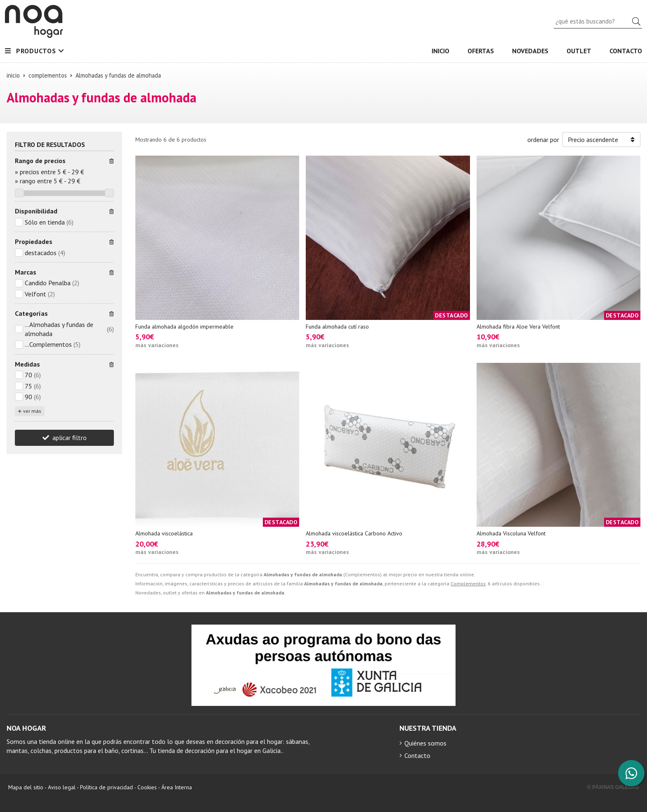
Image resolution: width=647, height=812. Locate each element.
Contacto (417, 755)
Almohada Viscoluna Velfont (511, 533)
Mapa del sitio (26, 787)
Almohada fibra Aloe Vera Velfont (518, 327)
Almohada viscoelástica (164, 533)
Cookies (147, 787)
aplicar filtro (70, 438)
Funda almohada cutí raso (337, 327)
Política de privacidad (106, 787)
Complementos (468, 584)
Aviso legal (62, 787)
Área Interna (177, 787)
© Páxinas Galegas (613, 787)
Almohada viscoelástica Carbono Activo (354, 533)
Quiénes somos (425, 743)
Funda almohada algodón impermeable (184, 327)
